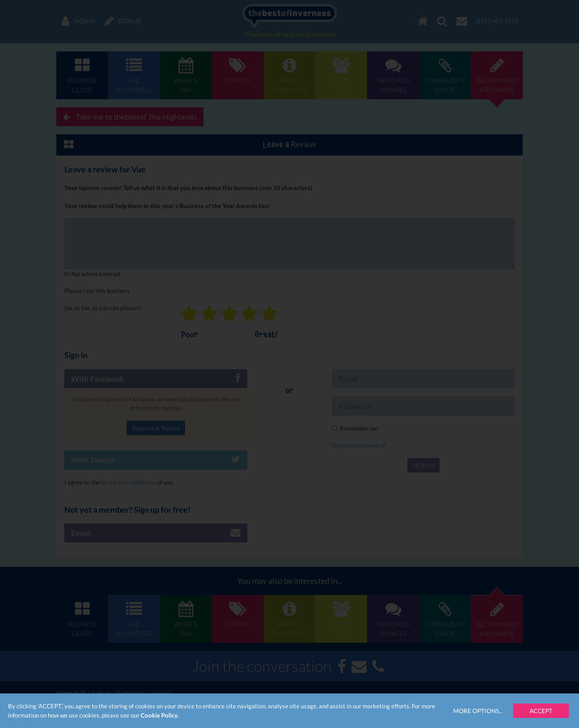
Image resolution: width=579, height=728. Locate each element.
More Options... (478, 711)
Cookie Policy (159, 715)
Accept (541, 711)
